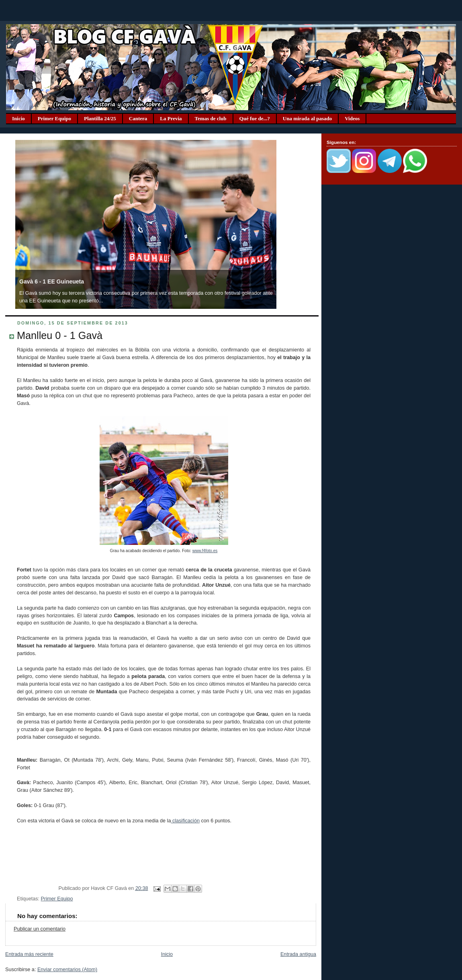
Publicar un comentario (40, 929)
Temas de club (211, 118)
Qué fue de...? (255, 118)
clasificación (185, 821)
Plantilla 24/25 (100, 118)
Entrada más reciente (29, 954)
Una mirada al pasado (307, 118)
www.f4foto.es (205, 551)
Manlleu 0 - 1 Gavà (60, 335)
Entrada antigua (298, 954)
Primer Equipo (54, 118)
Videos (352, 118)
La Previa (171, 118)
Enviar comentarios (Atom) (67, 970)
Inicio (18, 118)
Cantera (138, 118)
